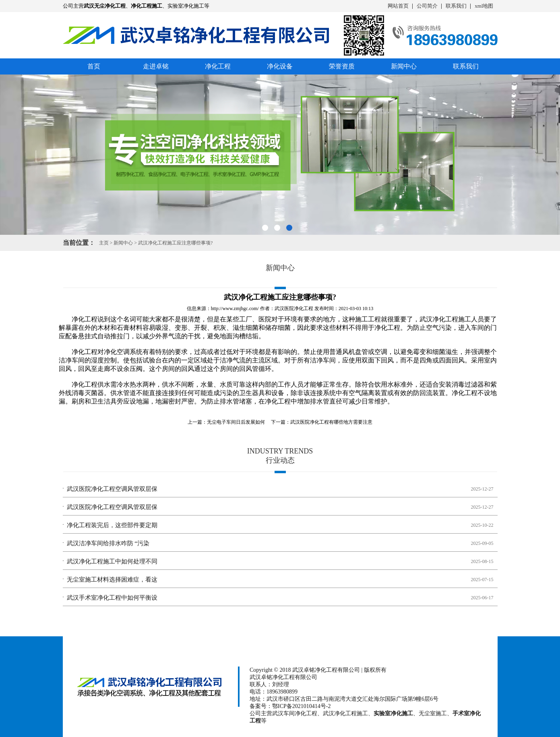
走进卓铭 (156, 66)
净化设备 (280, 66)
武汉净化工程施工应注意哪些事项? (175, 243)
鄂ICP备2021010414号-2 (301, 706)
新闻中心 (404, 66)
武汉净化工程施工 (445, 319)
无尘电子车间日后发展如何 (236, 422)
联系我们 (456, 6)
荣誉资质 (342, 66)
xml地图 (484, 6)
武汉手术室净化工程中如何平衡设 (112, 598)
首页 (94, 66)
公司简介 (427, 6)
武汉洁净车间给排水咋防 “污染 (108, 543)
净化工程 (218, 66)
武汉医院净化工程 (294, 308)
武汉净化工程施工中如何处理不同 (112, 561)
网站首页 (398, 6)
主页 (104, 243)
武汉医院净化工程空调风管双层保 (112, 489)
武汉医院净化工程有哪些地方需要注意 (331, 422)
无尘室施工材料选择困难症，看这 (112, 580)
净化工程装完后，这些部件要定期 (112, 525)
